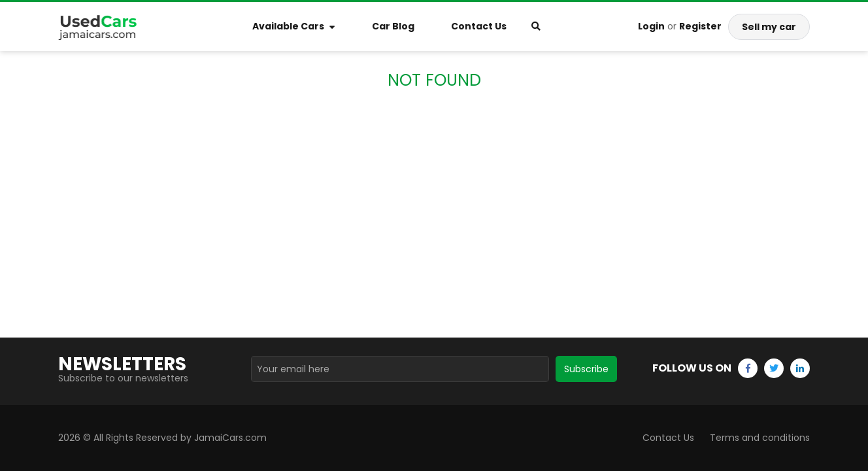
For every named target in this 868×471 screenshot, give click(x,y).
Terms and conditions (760, 438)
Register (700, 26)
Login (651, 26)
